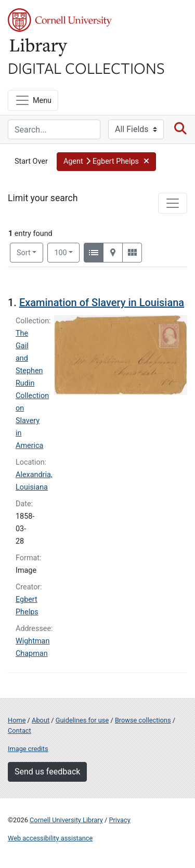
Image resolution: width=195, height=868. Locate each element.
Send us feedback (47, 772)
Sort (24, 253)
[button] (106, 162)
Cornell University (60, 20)
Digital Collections (86, 68)
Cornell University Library (66, 820)
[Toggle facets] (173, 203)
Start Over (31, 161)
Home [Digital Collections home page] (17, 720)
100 (67, 252)
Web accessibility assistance (50, 838)
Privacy (119, 820)
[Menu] (33, 100)
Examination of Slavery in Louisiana (102, 303)
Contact (19, 731)
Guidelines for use (82, 720)
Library (39, 48)
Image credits (28, 749)
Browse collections (143, 720)
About (41, 720)
